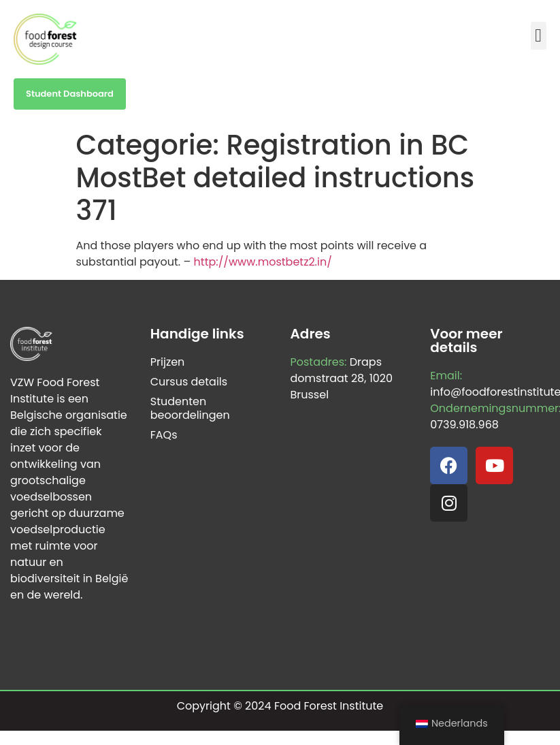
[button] (539, 36)
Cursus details (189, 382)
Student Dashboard (70, 94)
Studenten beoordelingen (190, 408)
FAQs (164, 435)
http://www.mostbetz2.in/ (263, 262)
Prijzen (168, 362)
